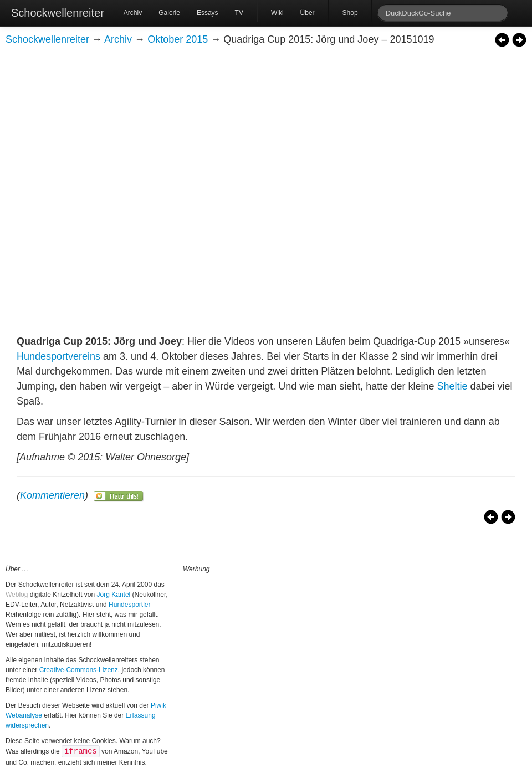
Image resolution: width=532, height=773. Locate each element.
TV (239, 13)
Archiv (133, 13)
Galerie (169, 13)
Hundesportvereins (58, 356)
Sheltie (452, 386)
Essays (208, 13)
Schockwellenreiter (58, 13)
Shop (350, 13)
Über (308, 13)
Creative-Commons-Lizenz (79, 670)
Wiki (277, 13)
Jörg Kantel (114, 595)
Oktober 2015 (178, 39)
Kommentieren (52, 495)
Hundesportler (129, 605)
